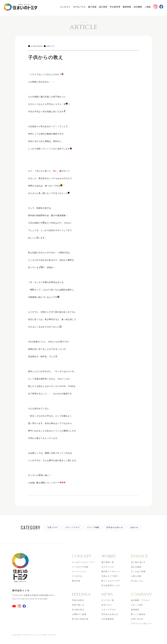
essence (139, 556)
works (108, 556)
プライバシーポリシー (141, 624)
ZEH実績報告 (108, 619)
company (141, 594)
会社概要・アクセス (140, 600)
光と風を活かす (138, 562)
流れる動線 (136, 567)
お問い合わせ (137, 619)
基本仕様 (76, 581)
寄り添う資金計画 (80, 619)
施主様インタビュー (111, 571)
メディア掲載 (93, 527)
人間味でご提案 (79, 614)
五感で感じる (78, 605)
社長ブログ (50, 46)
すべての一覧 (108, 600)
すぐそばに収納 (138, 571)
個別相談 (135, 610)
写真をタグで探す (110, 576)
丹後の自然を (78, 600)
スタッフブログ (72, 527)
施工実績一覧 (108, 562)
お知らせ (134, 527)
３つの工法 (77, 576)
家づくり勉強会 (138, 614)
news (107, 594)
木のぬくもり (137, 581)
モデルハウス (79, 7)
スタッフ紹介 (137, 605)
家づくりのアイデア (111, 581)
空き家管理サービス (111, 586)
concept (82, 556)
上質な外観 (136, 576)
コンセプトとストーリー (83, 562)
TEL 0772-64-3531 (21, 599)
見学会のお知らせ (115, 527)
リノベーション (79, 571)
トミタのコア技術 (80, 567)
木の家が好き (78, 610)
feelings (81, 594)
